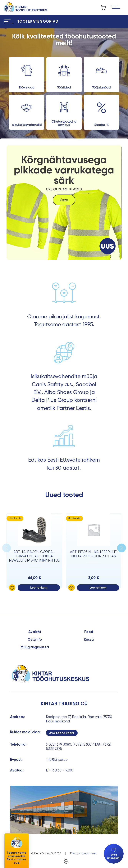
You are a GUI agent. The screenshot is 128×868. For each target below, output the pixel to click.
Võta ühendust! (114, 854)
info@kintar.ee (57, 759)
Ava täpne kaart (62, 733)
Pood (89, 632)
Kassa (89, 640)
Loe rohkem (39, 588)
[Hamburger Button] (116, 7)
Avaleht (35, 632)
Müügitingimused (35, 647)
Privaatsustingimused (83, 853)
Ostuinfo (35, 640)
